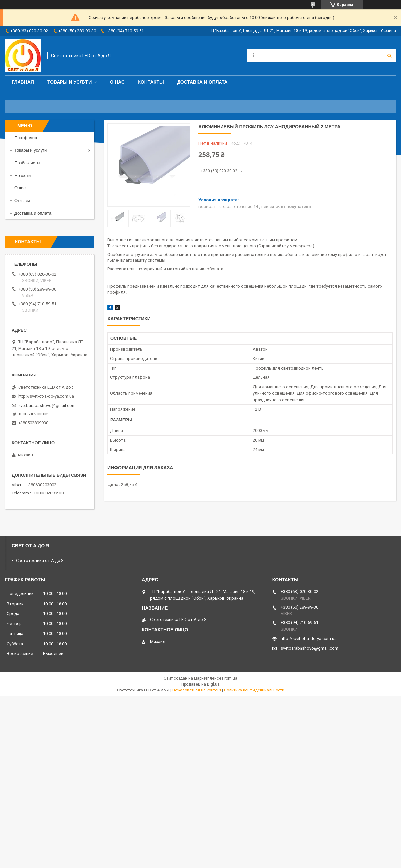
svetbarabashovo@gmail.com (47, 405)
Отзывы (22, 200)
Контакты (151, 82)
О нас (117, 82)
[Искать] (389, 56)
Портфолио (26, 138)
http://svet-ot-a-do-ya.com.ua (46, 396)
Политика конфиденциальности (254, 690)
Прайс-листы (27, 163)
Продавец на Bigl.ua (200, 684)
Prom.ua (230, 678)
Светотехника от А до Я (40, 560)
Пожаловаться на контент (197, 690)
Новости (22, 175)
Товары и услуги (70, 82)
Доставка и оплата (202, 82)
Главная (23, 82)
